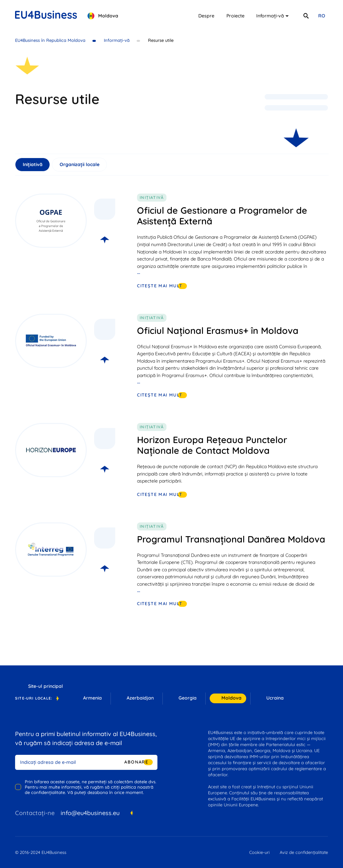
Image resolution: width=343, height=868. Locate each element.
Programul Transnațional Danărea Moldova (231, 539)
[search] (306, 16)
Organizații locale (80, 164)
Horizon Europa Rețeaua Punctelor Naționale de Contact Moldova (212, 445)
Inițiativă (33, 164)
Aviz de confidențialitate (304, 852)
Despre (206, 16)
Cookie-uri (259, 852)
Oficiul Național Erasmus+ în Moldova (218, 331)
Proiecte (235, 16)
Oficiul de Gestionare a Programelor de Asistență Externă (222, 216)
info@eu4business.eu (90, 813)
